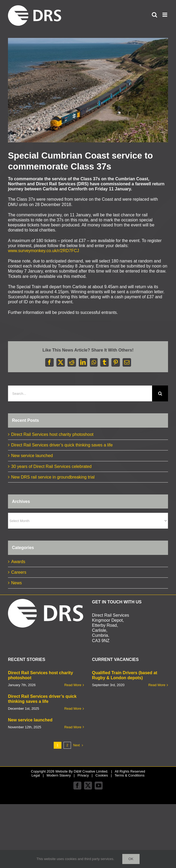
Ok (131, 859)
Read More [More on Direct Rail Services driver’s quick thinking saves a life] (73, 709)
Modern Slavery (59, 775)
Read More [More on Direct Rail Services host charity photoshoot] (73, 685)
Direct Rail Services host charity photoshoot (52, 434)
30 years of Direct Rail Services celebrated (51, 466)
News (16, 583)
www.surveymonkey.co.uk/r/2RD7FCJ (43, 251)
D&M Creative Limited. (91, 771)
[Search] (160, 393)
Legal (36, 775)
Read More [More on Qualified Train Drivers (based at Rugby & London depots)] (157, 685)
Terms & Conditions (130, 775)
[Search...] (80, 393)
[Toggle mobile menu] (165, 15)
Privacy (83, 775)
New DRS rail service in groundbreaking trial (53, 477)
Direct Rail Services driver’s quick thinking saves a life (62, 445)
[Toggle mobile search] (154, 15)
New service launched (32, 456)
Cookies (102, 775)
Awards (18, 562)
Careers (19, 572)
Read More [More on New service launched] (73, 727)
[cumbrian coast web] (88, 90)
